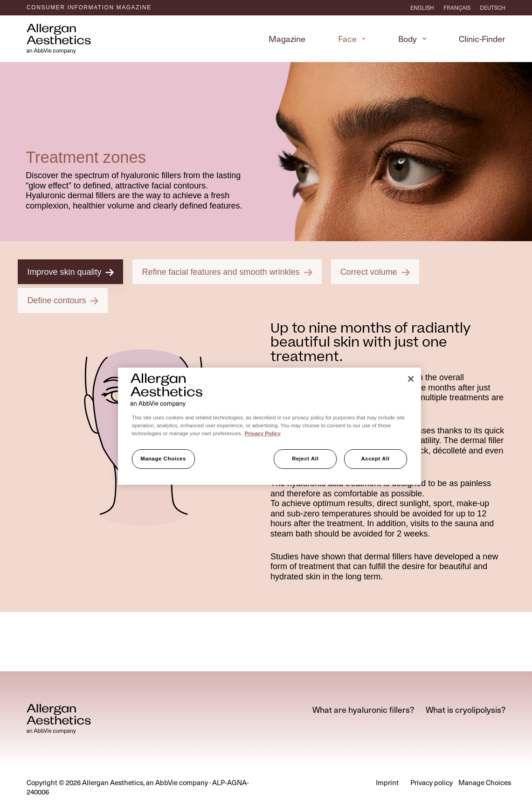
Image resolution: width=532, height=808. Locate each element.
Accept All (376, 459)
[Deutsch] (493, 7)
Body (414, 38)
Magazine (287, 38)
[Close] (411, 379)
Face (354, 38)
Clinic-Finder (482, 38)
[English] (422, 7)
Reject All (305, 459)
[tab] (75, 523)
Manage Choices (163, 459)
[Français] (457, 7)
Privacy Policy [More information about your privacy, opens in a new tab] (263, 433)
